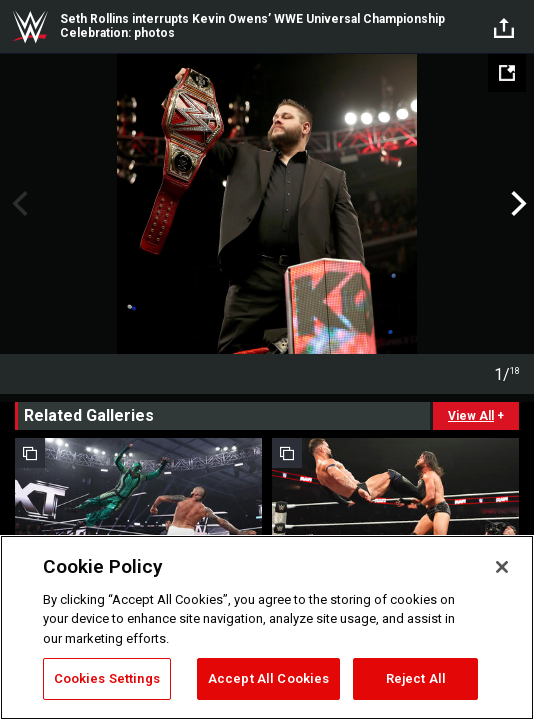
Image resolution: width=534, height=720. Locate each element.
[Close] (502, 567)
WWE (30, 27)
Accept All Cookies (268, 678)
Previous (17, 204)
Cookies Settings (107, 678)
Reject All (416, 678)
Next (516, 204)
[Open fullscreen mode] (507, 73)
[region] (267, 627)
